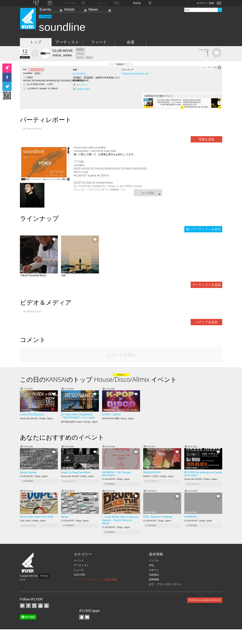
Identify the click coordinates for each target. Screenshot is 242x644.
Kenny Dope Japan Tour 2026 (37, 517)
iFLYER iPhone (82, 617)
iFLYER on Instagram (34, 606)
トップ (36, 42)
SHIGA (90, 78)
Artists (69, 9)
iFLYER (28, 563)
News (93, 9)
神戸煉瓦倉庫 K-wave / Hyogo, (79, 422)
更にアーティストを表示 (203, 229)
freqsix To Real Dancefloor (76, 472)
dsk (147, 74)
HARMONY (191, 517)
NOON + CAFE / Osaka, (158, 476)
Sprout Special (28, 472)
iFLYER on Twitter (22, 606)
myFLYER (80, 575)
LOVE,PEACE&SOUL (32, 415)
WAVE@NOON (152, 472)
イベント (79, 561)
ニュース (79, 570)
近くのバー (82, 85)
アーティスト (67, 42)
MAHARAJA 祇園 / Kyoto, (118, 418)
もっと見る (148, 193)
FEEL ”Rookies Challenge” (158, 517)
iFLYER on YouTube (40, 606)
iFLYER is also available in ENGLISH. (205, 600)
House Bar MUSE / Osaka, (36, 418)
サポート (154, 570)
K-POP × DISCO (111, 415)
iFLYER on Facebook (28, 606)
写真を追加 (206, 139)
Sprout (65, 517)
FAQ (151, 565)
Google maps (83, 89)
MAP (78, 78)
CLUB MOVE (79, 74)
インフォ (154, 561)
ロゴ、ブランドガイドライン (165, 584)
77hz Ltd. (44, 576)
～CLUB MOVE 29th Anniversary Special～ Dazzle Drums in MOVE (121, 520)
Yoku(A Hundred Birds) (133, 74)
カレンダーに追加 (209, 67)
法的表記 (154, 575)
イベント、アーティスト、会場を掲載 (95, 579)
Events (45, 9)
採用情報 (154, 579)
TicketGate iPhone (87, 617)
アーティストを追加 (206, 285)
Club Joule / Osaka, (33, 521)
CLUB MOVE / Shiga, (34, 476)
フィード (99, 42)
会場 (130, 42)
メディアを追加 (206, 322)
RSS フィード (46, 606)
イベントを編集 (38, 70)
